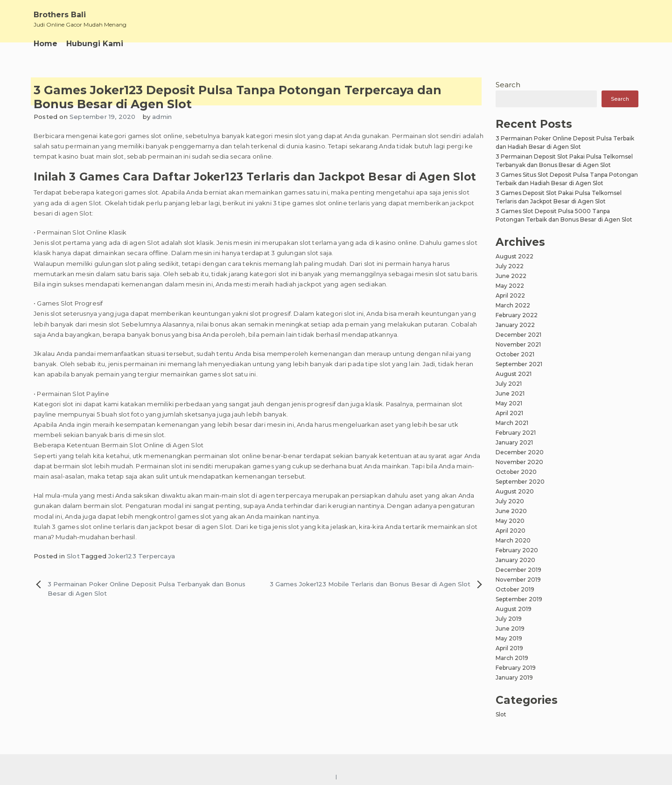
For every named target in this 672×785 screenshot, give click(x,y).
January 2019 (514, 677)
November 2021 (518, 344)
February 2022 (517, 315)
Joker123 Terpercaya (142, 556)
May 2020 (510, 521)
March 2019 (512, 658)
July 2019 (509, 619)
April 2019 (509, 648)
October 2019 (515, 589)
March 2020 (513, 540)
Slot (73, 556)
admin (162, 117)
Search (508, 85)
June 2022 (511, 276)
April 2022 (510, 295)
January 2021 (514, 442)
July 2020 (510, 501)
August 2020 (515, 491)
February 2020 (517, 550)
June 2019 (510, 629)
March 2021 (512, 423)
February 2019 (516, 668)
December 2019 (518, 570)
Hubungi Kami (95, 44)
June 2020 (511, 511)
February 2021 (516, 433)
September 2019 (519, 599)
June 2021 (510, 393)
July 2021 (509, 384)
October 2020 (516, 472)
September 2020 (520, 482)
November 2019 (518, 580)
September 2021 (519, 364)
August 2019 (514, 609)
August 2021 (514, 374)
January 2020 (515, 560)
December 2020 (520, 452)
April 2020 (511, 531)
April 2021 (509, 413)
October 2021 (515, 354)
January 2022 (515, 325)
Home (45, 44)
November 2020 (519, 462)
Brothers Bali (60, 15)
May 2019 (509, 638)
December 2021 (518, 335)
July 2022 (510, 266)
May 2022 (510, 286)
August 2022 (514, 256)
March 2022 (513, 305)
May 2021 (509, 403)
